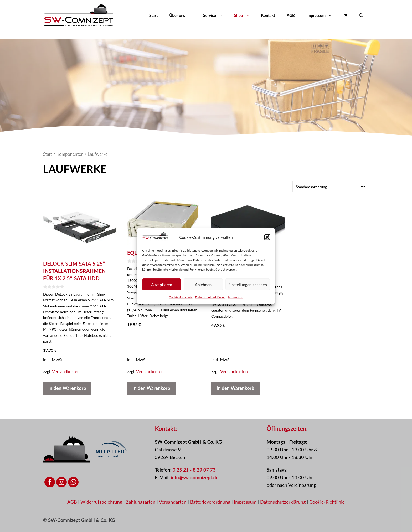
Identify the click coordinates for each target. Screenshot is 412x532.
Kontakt (268, 15)
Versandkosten (66, 371)
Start (153, 15)
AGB (291, 15)
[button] (267, 241)
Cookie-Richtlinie (181, 301)
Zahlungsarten (141, 502)
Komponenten (70, 154)
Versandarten (173, 502)
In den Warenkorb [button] (67, 388)
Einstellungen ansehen (248, 288)
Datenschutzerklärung (210, 301)
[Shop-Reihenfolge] (331, 187)
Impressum (236, 301)
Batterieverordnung (211, 502)
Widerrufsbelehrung (102, 502)
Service (216, 15)
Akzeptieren (162, 288)
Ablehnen (203, 288)
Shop (245, 15)
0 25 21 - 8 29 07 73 (194, 470)
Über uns (183, 15)
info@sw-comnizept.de (195, 477)
